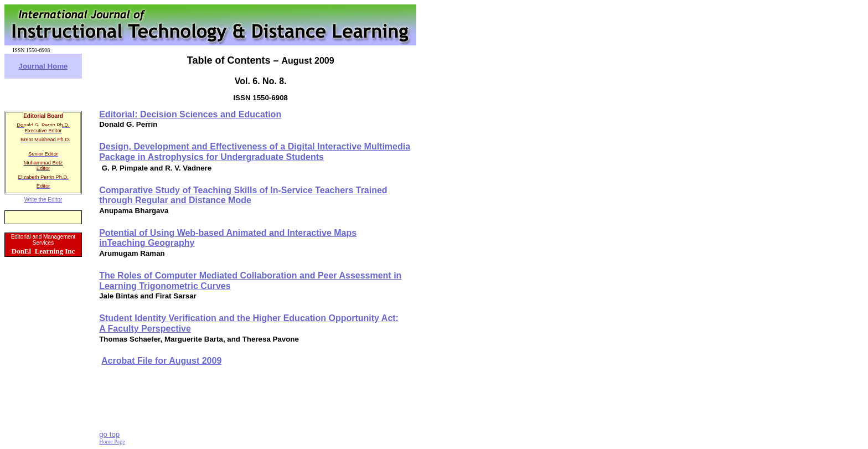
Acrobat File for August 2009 (161, 361)
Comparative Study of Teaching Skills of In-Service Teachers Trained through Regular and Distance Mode (243, 195)
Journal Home (43, 66)
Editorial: (190, 114)
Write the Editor (43, 200)
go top (109, 434)
